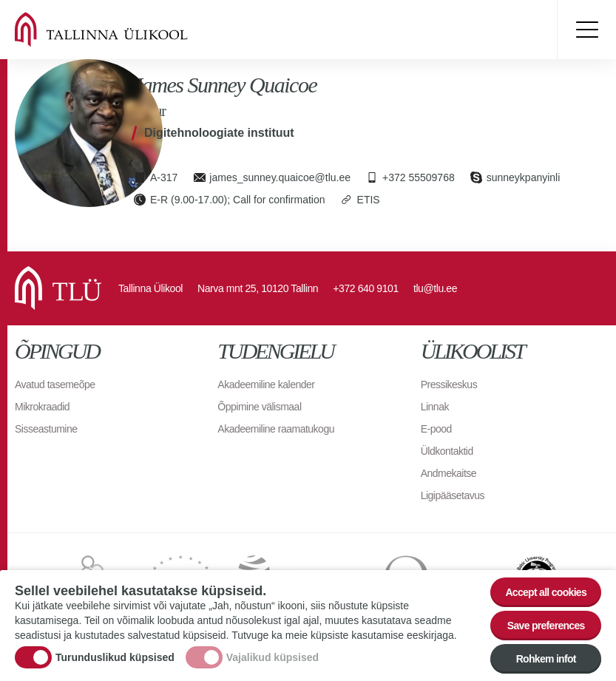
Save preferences (546, 626)
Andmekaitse (449, 473)
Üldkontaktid (447, 451)
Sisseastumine (46, 429)
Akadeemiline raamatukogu (276, 429)
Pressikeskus (449, 384)
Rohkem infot (546, 659)
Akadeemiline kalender (266, 384)
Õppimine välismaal (259, 407)
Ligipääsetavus (453, 495)
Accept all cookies (546, 592)
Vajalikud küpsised (273, 657)
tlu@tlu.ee (435, 288)
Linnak (435, 407)
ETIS (369, 200)
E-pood (436, 429)
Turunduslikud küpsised (115, 657)
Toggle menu (586, 30)
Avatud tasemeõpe (55, 384)
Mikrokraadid (42, 407)
